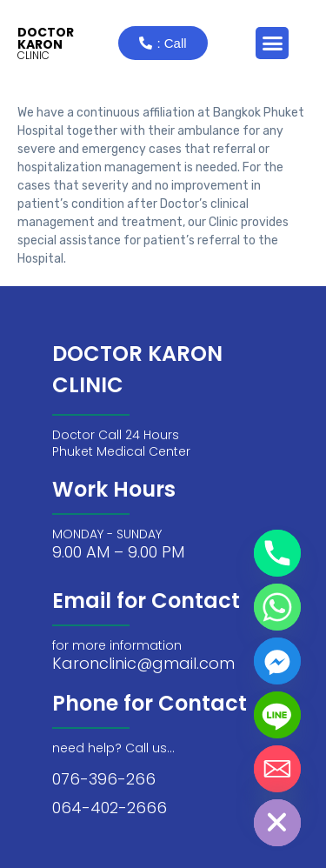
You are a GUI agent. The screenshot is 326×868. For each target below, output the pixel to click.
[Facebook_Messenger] (277, 661)
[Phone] (277, 553)
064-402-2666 (110, 808)
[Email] (277, 769)
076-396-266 (104, 779)
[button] (272, 43)
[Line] (277, 715)
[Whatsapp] (277, 607)
